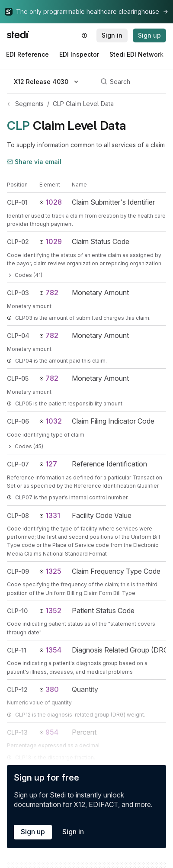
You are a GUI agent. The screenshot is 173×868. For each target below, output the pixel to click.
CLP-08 (18, 516)
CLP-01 (17, 202)
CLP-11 (17, 650)
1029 (51, 241)
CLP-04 (18, 336)
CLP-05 (18, 378)
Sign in (73, 832)
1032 (51, 421)
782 (49, 293)
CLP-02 (18, 242)
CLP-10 (17, 611)
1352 (50, 611)
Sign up (33, 832)
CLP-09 (18, 571)
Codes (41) (25, 275)
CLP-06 (18, 421)
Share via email (34, 162)
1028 (51, 202)
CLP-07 (18, 464)
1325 (50, 571)
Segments (29, 104)
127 (48, 464)
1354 (50, 650)
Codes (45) (25, 446)
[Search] (132, 82)
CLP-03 (18, 293)
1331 (50, 515)
